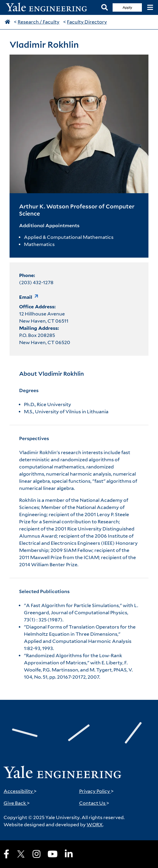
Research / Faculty (39, 22)
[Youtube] (53, 854)
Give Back (17, 803)
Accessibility (20, 791)
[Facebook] (6, 854)
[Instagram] (36, 854)
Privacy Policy (96, 791)
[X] (21, 854)
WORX (95, 825)
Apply (127, 7)
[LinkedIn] (69, 854)
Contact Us (94, 803)
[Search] (105, 8)
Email (26, 297)
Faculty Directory (87, 22)
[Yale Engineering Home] (50, 8)
